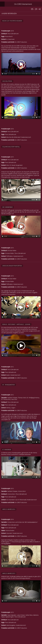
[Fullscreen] (39, 74)
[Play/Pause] (3, 74)
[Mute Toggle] (37, 74)
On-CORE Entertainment (23, 4)
